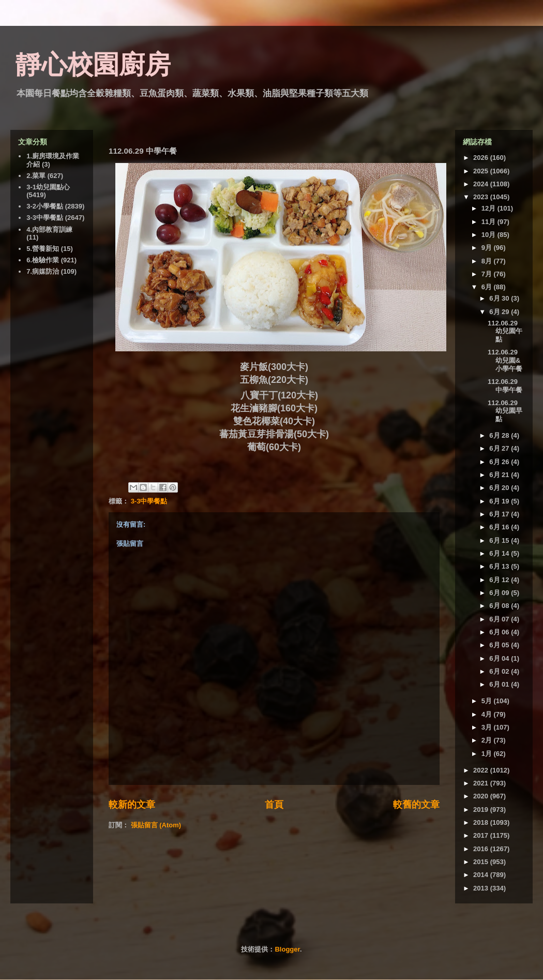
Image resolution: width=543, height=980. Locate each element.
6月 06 (500, 632)
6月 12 (500, 580)
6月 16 (500, 527)
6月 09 (500, 593)
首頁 (274, 805)
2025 (482, 171)
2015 (482, 862)
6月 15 (500, 540)
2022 (482, 770)
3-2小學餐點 (45, 206)
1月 (488, 754)
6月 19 (500, 501)
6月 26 (500, 462)
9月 (488, 248)
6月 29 (500, 312)
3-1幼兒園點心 (48, 187)
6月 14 (500, 553)
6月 (488, 287)
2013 (482, 888)
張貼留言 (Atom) (156, 825)
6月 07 (500, 619)
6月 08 (500, 606)
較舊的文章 (416, 805)
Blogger (287, 949)
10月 (489, 235)
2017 (482, 835)
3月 (488, 727)
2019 (482, 810)
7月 (488, 274)
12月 (489, 208)
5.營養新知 (43, 249)
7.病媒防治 (43, 271)
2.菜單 (36, 176)
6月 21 (500, 475)
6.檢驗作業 (43, 260)
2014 (482, 875)
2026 (482, 158)
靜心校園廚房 (93, 65)
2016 (482, 849)
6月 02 (500, 671)
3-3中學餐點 (149, 501)
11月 (489, 222)
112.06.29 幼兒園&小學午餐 (505, 360)
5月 (488, 701)
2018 (482, 822)
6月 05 (500, 645)
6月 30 (500, 298)
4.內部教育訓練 (49, 229)
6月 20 (500, 488)
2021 (482, 783)
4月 (488, 714)
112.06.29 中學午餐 (505, 386)
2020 (482, 796)
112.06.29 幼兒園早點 (505, 411)
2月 (488, 740)
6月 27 (500, 448)
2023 (482, 197)
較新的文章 (132, 805)
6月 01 (500, 684)
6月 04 (500, 658)
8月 (488, 261)
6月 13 (500, 566)
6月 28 (500, 435)
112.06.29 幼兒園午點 (505, 331)
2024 (482, 184)
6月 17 (500, 514)
